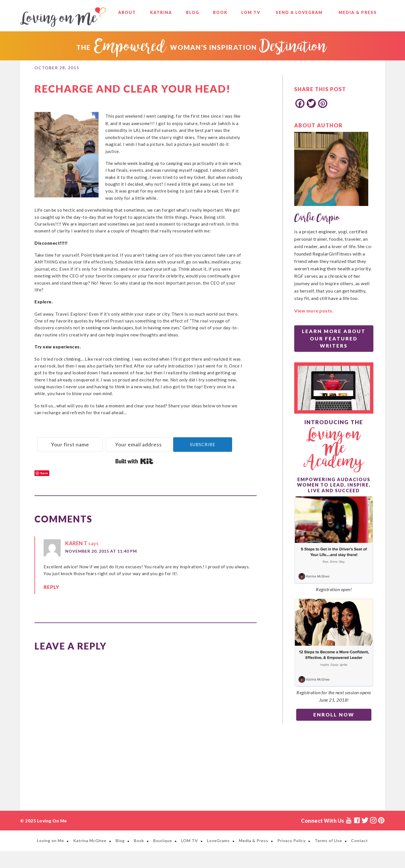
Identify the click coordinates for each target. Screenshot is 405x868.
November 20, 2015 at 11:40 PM (101, 568)
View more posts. (314, 311)
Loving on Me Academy (334, 449)
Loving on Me (63, 17)
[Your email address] (183, 443)
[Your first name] (85, 443)
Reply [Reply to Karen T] (51, 605)
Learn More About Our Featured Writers (334, 338)
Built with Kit (134, 478)
